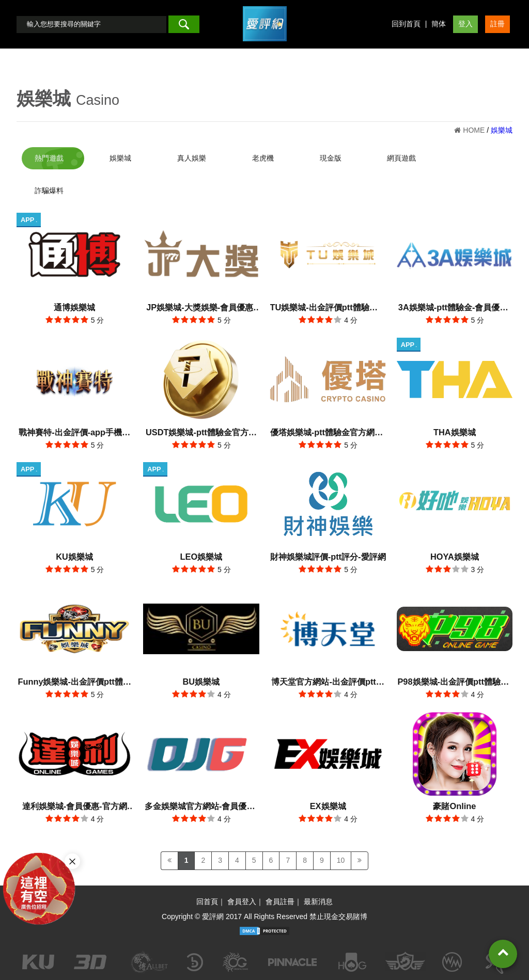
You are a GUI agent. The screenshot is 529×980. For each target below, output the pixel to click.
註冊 (497, 24)
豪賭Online (454, 806)
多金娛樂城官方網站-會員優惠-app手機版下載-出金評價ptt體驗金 (201, 807)
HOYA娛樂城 (455, 557)
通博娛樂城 (74, 307)
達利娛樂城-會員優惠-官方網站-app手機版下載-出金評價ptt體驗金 (75, 807)
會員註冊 (280, 902)
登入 (465, 24)
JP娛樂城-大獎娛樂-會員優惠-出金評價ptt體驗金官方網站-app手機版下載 (201, 309)
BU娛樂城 (201, 682)
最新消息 (318, 902)
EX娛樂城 (328, 806)
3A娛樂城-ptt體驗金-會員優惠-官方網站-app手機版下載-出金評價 (455, 309)
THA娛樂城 (455, 432)
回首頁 (207, 902)
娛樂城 (44, 98)
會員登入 (242, 902)
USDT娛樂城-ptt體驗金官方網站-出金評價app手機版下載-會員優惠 (201, 433)
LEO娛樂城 (201, 557)
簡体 (439, 24)
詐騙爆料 (49, 191)
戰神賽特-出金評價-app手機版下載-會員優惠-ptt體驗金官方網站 (74, 433)
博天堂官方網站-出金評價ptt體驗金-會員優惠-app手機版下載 (328, 683)
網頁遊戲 (401, 158)
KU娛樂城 (74, 557)
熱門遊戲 (49, 158)
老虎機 (263, 158)
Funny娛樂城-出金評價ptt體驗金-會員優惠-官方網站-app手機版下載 (74, 683)
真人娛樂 (192, 158)
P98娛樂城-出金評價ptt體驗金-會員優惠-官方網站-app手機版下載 (454, 683)
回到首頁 (406, 24)
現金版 (331, 158)
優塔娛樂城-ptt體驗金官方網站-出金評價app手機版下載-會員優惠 (328, 433)
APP (29, 220)
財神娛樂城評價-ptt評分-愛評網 (328, 557)
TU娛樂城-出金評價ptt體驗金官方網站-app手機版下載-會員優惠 (328, 309)
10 (341, 860)
